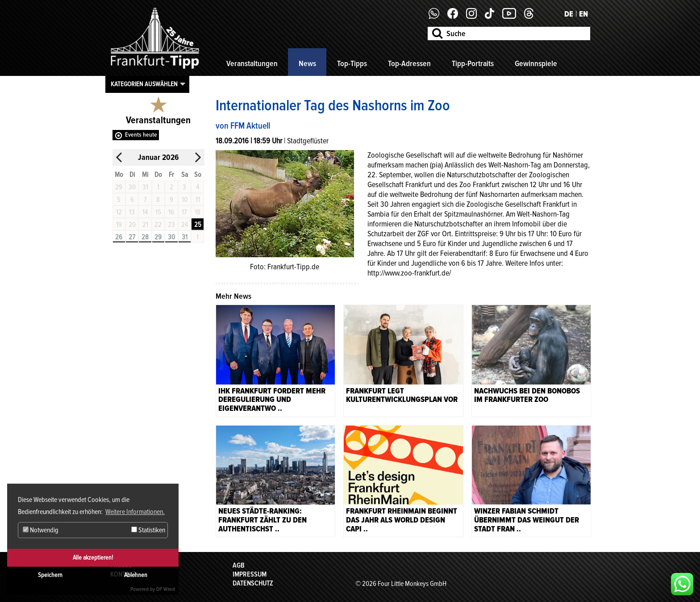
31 (185, 237)
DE (569, 14)
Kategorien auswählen (144, 84)
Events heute (141, 135)
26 (119, 237)
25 (198, 225)
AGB (239, 565)
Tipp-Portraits (473, 63)
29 (158, 237)
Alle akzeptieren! (93, 558)
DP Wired (166, 589)
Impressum (250, 574)
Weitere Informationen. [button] (135, 512)
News (307, 63)
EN (583, 14)
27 (132, 237)
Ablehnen (136, 575)
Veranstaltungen (252, 63)
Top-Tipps (352, 63)
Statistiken (148, 530)
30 (171, 237)
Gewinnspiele (536, 63)
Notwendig (41, 530)
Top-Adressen (409, 63)
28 (145, 237)
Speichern (50, 575)
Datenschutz (253, 583)
